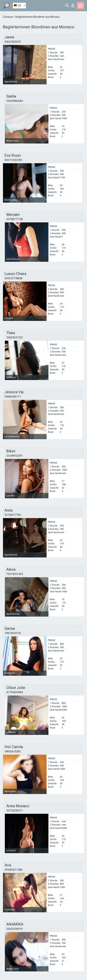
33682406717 (13, 397)
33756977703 (13, 515)
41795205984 (15, 692)
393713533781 (13, 160)
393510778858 (13, 278)
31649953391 (15, 456)
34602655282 (13, 751)
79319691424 (15, 574)
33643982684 (15, 101)
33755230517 (15, 811)
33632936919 (15, 929)
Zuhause (8, 17)
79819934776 (13, 633)
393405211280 (13, 870)
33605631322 (15, 337)
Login (73, 5)
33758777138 (15, 219)
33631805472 (13, 42)
